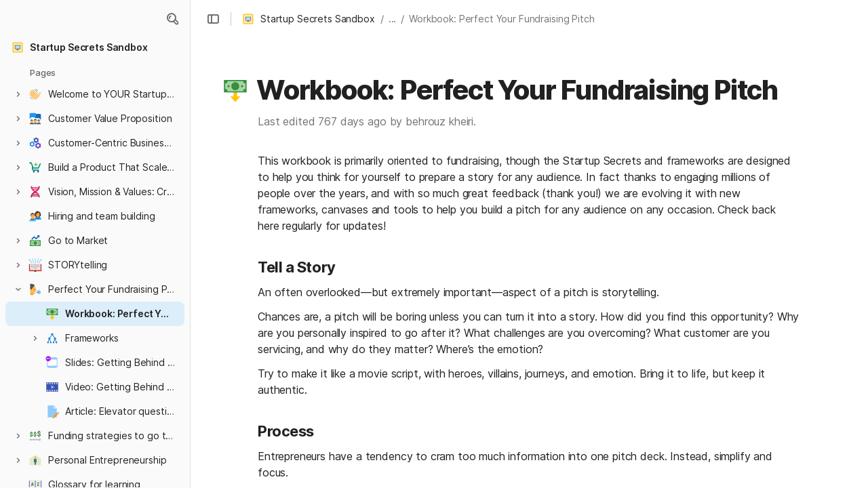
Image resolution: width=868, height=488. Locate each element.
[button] (172, 19)
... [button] (393, 19)
